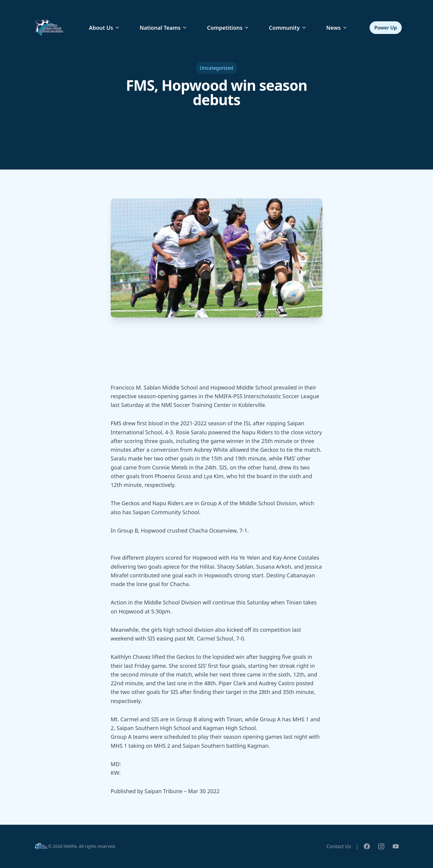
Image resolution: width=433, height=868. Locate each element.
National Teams (164, 28)
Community (288, 28)
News (337, 28)
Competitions (228, 28)
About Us (105, 28)
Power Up (386, 28)
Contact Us (339, 846)
